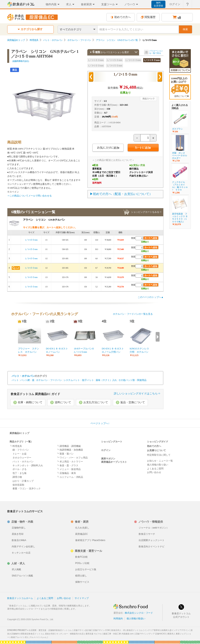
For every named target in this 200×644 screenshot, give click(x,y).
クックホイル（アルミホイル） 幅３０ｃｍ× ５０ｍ (180, 186)
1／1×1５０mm (114, 60)
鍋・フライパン (21, 450)
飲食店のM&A (19, 540)
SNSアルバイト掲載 (22, 576)
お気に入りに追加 (108, 148)
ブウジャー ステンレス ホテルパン (29, 350)
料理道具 (34, 40)
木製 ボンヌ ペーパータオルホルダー (180, 155)
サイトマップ (82, 598)
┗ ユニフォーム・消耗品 (70, 477)
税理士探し (81, 576)
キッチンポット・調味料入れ (28, 465)
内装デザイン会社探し (23, 547)
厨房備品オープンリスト (114, 462)
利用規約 (118, 619)
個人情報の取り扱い (158, 465)
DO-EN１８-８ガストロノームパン (57, 350)
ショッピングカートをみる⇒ (146, 212)
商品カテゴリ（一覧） (21, 442)
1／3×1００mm (96, 66)
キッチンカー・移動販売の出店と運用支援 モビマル (79, 634)
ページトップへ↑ (100, 423)
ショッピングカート (112, 442)
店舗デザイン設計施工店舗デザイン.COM (92, 630)
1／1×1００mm (96, 60)
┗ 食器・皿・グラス (67, 465)
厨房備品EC (82, 534)
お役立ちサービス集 (86, 569)
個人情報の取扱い (136, 619)
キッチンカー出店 (21, 553)
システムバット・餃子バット (79, 380)
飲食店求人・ (127, 630)
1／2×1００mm (133, 60)
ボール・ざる (20, 469)
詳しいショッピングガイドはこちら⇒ (137, 394)
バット (15, 380)
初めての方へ (121, 17)
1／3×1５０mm (114, 66)
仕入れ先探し (82, 528)
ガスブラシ (177, 129)
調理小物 (17, 477)
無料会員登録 (158, 4)
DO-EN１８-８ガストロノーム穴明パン (113, 350)
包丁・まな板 (20, 473)
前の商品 (91, 77)
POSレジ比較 (82, 563)
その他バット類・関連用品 (132, 380)
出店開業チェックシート (152, 540)
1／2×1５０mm (152, 60)
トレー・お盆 (20, 454)
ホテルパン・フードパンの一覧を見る (133, 314)
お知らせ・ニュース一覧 (160, 461)
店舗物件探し (19, 528)
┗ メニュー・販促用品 (69, 469)
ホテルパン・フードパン (79, 40)
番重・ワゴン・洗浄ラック (27, 489)
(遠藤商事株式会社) (20, 61)
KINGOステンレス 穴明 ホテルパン (141, 350)
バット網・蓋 (27, 380)
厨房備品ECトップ (16, 40)
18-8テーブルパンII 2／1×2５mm (85, 350)
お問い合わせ (154, 472)
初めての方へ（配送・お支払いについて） (123, 194)
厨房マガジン (108, 459)
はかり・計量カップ (23, 481)
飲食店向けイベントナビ (152, 547)
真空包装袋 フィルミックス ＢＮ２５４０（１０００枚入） (180, 218)
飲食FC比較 (81, 557)
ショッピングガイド (158, 442)
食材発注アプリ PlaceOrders (90, 540)
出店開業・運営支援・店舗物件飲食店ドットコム (50, 630)
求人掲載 (16, 569)
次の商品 (160, 77)
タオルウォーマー (22, 458)
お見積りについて (156, 450)
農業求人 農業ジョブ (176, 634)
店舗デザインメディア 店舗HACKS (150, 634)
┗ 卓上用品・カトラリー (70, 462)
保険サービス (82, 582)
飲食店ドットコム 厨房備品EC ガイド (35, 394)
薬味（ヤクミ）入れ (106, 380)
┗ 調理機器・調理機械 (69, 446)
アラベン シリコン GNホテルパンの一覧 (117, 40)
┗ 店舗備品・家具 (66, 473)
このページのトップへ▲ (151, 297)
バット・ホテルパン (53, 40)
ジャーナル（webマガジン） (154, 528)
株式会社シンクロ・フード (139, 613)
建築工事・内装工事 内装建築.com (118, 634)
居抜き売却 (18, 534)
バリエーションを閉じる (136, 52)
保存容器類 (18, 485)
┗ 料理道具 (16, 446)
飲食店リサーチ (147, 534)
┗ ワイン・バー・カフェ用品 (72, 458)
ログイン (106, 450)
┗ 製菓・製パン (65, 454)
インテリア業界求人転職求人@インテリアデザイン (167, 630)
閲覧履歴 (148, 17)
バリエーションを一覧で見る (156, 52)
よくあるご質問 (155, 469)
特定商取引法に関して (159, 455)
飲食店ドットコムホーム (20, 598)
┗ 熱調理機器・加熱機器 (70, 450)
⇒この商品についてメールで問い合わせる (29, 196)
